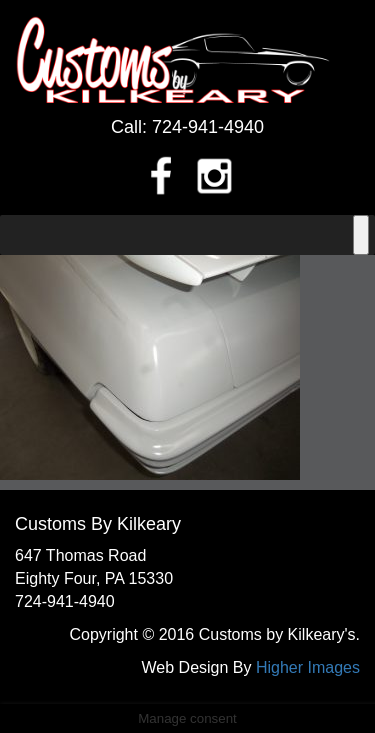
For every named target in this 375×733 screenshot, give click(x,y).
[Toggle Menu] (361, 235)
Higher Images (308, 667)
